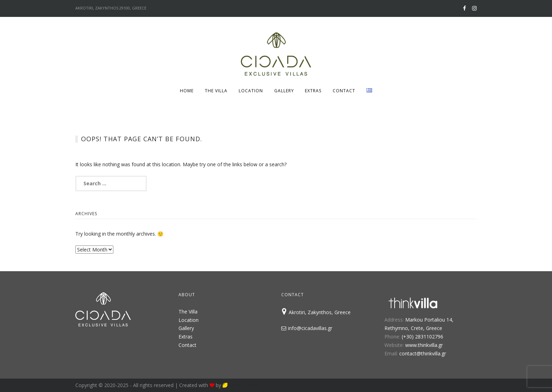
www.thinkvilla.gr (424, 345)
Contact (344, 91)
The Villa (216, 91)
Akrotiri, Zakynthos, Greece (316, 312)
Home (187, 91)
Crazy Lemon (241, 385)
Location (251, 91)
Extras (313, 91)
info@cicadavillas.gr (307, 328)
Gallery (284, 91)
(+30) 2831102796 (422, 337)
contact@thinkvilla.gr (423, 353)
